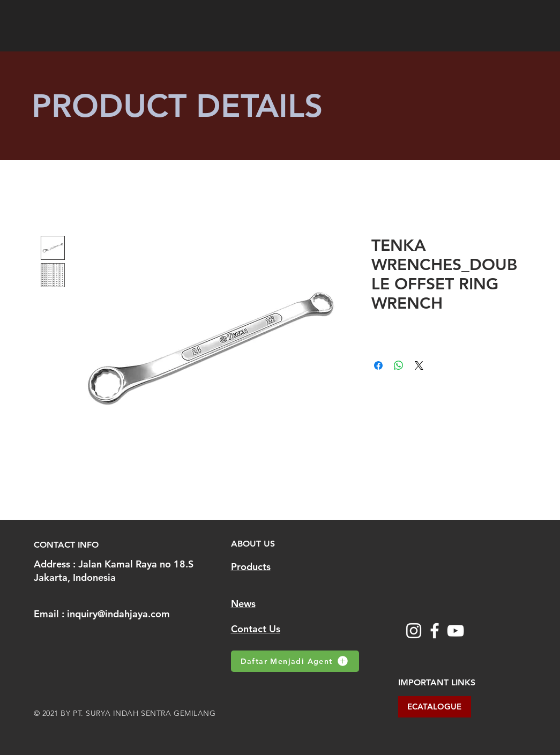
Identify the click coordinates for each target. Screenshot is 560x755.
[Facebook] (435, 631)
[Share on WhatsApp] (399, 365)
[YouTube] (456, 631)
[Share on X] (419, 365)
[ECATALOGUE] (435, 707)
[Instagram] (414, 631)
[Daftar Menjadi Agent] (295, 661)
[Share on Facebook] (378, 365)
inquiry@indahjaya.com (118, 614)
